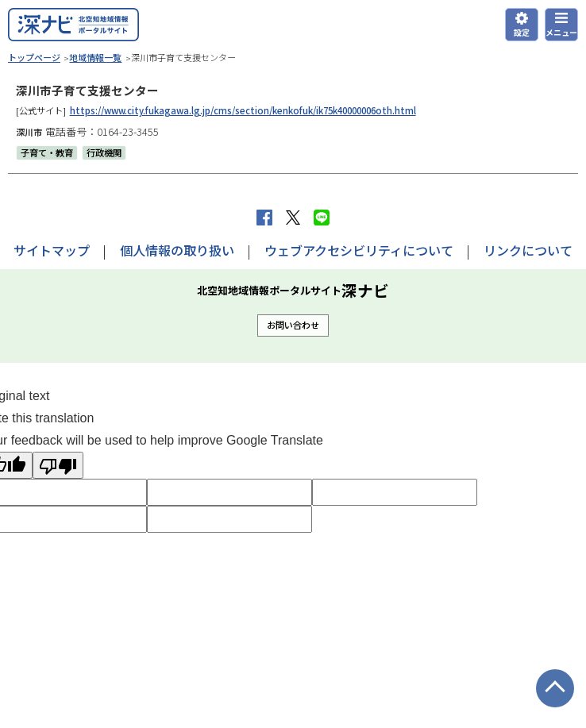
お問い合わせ (293, 325)
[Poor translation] (58, 465)
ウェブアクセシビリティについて (359, 250)
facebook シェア (264, 218)
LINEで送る (322, 218)
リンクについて (528, 250)
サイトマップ (52, 250)
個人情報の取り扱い (177, 250)
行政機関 (104, 152)
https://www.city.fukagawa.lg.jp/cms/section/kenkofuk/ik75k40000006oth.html (243, 110)
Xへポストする (293, 218)
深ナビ (73, 25)
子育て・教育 (47, 152)
